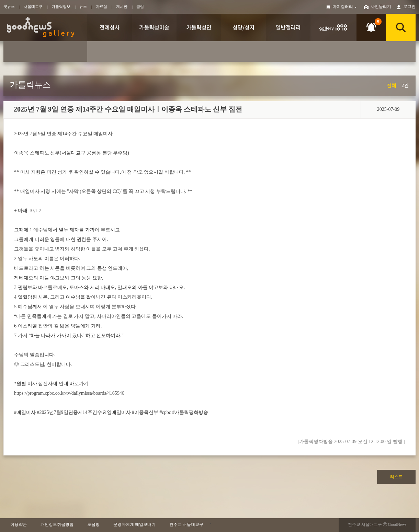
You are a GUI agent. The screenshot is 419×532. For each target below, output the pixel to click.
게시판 (122, 7)
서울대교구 (33, 7)
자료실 (101, 7)
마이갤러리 (345, 7)
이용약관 (19, 524)
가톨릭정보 (61, 7)
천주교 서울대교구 (186, 524)
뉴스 (83, 7)
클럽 (140, 7)
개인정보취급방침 (57, 524)
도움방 (93, 524)
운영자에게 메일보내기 (134, 524)
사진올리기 (381, 7)
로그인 (409, 7)
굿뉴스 (9, 7)
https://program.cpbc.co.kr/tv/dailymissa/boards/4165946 (69, 393)
